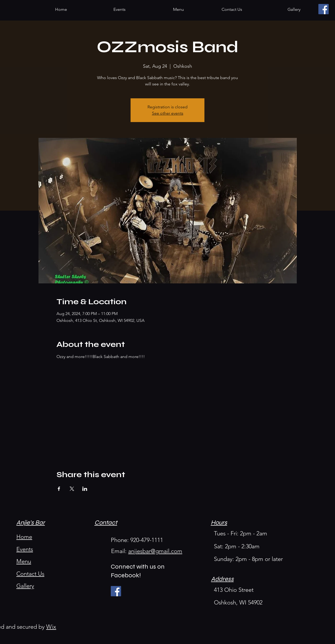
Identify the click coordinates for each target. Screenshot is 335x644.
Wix (51, 627)
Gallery (25, 586)
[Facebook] (324, 9)
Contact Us (30, 574)
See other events (168, 113)
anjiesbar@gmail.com (155, 551)
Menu (24, 561)
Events (25, 549)
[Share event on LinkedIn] (85, 489)
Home (24, 537)
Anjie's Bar (31, 523)
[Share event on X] (72, 489)
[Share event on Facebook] (59, 489)
